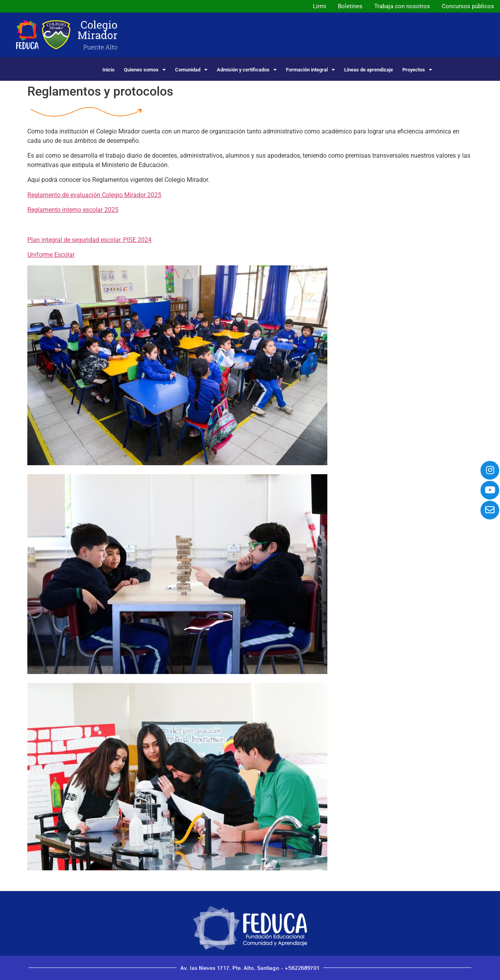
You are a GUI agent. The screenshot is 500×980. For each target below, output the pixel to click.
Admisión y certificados (247, 70)
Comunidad (191, 70)
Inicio (108, 70)
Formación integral (310, 70)
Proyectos (417, 70)
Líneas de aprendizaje (369, 70)
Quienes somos (145, 70)
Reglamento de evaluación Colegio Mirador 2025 (94, 195)
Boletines (350, 6)
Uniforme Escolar (51, 255)
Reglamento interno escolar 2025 (73, 210)
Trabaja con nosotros (402, 6)
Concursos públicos (468, 6)
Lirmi (320, 6)
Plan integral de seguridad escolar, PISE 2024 (89, 240)
